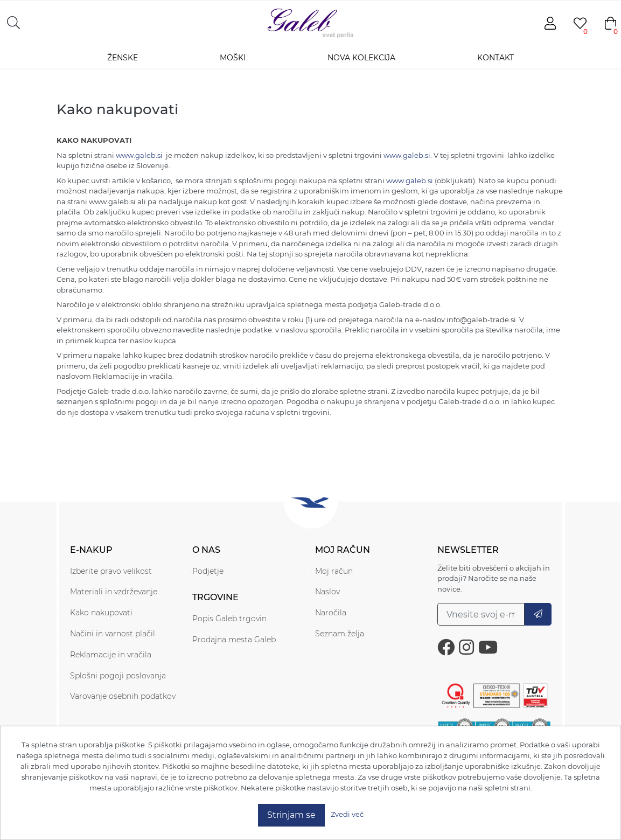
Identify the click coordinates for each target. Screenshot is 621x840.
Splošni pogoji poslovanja (118, 676)
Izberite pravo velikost (111, 571)
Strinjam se (291, 815)
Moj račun (334, 571)
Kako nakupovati (101, 613)
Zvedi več (347, 814)
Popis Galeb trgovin (229, 619)
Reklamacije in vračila (111, 655)
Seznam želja (340, 634)
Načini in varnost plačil (113, 634)
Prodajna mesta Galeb (234, 640)
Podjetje (208, 571)
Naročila (331, 613)
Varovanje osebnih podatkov (123, 696)
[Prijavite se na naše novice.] (481, 614)
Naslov (327, 592)
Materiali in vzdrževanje (114, 592)
